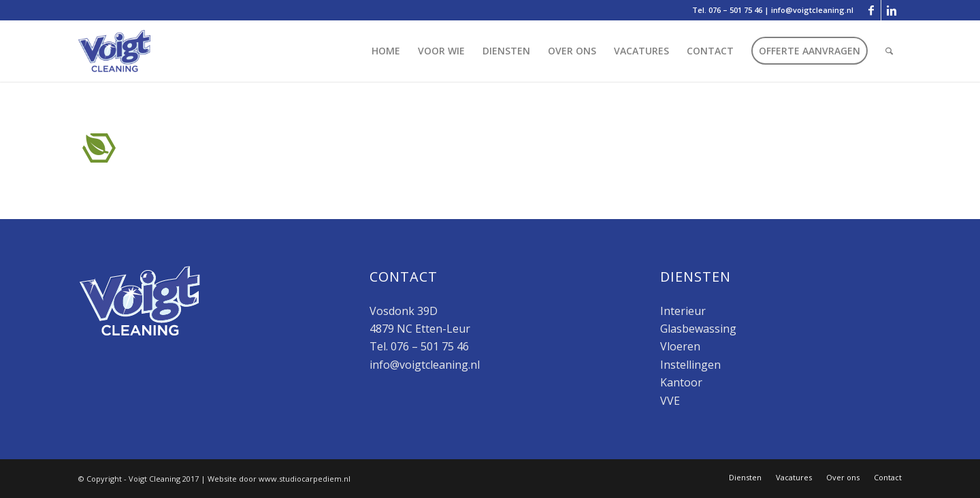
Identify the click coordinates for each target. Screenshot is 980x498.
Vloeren (680, 346)
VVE (670, 401)
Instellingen (690, 365)
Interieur (683, 311)
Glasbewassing (698, 329)
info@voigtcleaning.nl (812, 10)
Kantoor (681, 382)
